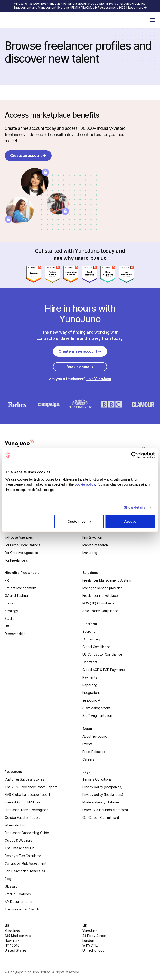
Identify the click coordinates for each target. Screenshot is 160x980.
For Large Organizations (22, 545)
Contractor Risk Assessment (26, 863)
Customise (79, 521)
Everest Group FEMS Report (26, 802)
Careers (88, 759)
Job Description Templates (25, 871)
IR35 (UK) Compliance (99, 603)
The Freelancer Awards (22, 909)
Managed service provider (102, 588)
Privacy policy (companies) (102, 787)
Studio (9, 618)
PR (7, 580)
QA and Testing (16, 596)
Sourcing (89, 631)
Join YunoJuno (99, 379)
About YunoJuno (95, 736)
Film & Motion (92, 537)
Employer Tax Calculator (23, 856)
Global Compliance (96, 647)
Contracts (90, 662)
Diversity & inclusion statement (105, 810)
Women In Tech (16, 825)
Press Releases (94, 752)
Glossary (11, 886)
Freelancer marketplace (100, 596)
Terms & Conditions (97, 779)
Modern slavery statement (102, 802)
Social (9, 603)
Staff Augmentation (97, 716)
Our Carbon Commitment (101, 817)
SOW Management (96, 708)
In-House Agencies (19, 537)
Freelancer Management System (107, 580)
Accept (130, 521)
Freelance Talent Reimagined (26, 810)
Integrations (91, 693)
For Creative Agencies (21, 553)
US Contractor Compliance (102, 654)
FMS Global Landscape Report (27, 795)
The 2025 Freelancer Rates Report (31, 787)
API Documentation (19, 902)
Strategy (11, 611)
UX (7, 626)
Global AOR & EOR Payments (104, 670)
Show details (135, 507)
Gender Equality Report (22, 817)
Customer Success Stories (24, 779)
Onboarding (91, 639)
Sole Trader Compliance (100, 611)
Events (88, 744)
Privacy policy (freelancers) (103, 795)
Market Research (95, 545)
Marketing (90, 553)
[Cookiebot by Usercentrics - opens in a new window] (134, 455)
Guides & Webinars (19, 840)
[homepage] (25, 443)
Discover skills (15, 634)
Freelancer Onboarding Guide (27, 833)
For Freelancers (16, 560)
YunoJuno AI (92, 700)
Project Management (20, 588)
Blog (8, 879)
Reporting (90, 685)
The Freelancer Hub (20, 848)
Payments (90, 677)
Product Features (18, 894)
